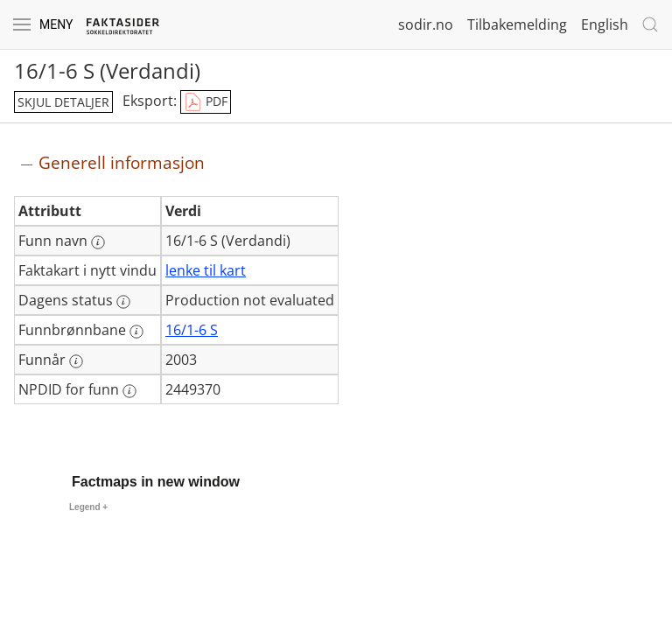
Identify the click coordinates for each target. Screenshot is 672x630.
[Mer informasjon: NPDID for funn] (129, 391)
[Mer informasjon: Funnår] (76, 361)
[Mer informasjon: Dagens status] (123, 302)
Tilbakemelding (517, 24)
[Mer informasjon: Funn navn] (98, 242)
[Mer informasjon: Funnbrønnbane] (136, 332)
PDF (206, 102)
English (605, 24)
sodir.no (426, 24)
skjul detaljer (63, 102)
